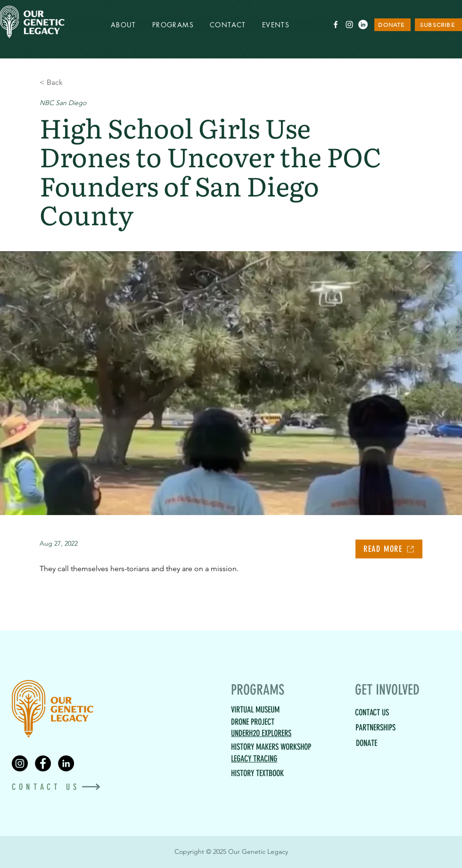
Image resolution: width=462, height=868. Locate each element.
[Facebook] (43, 763)
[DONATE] (392, 25)
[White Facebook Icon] (336, 25)
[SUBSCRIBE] (438, 25)
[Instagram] (20, 763)
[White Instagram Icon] (349, 25)
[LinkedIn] (363, 25)
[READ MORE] (389, 549)
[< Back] (71, 82)
